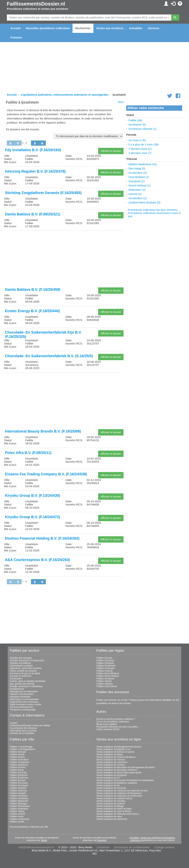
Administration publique (21, 666)
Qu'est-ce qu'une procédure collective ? (116, 719)
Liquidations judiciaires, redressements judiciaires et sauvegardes (65, 95)
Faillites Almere (17, 757)
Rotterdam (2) (137, 190)
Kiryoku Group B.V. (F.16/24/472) (32, 517)
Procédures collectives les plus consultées (117, 727)
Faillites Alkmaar (18, 752)
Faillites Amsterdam (19, 762)
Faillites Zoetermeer (20, 819)
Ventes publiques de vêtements (112, 819)
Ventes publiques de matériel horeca (114, 798)
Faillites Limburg (104, 671)
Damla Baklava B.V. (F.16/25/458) (33, 289)
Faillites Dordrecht (19, 775)
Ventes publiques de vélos (109, 816)
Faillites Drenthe (104, 658)
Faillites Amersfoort (19, 760)
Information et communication (24, 699)
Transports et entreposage (23, 710)
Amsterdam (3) (138, 173)
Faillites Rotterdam (19, 809)
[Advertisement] (65, 259)
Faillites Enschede (19, 783)
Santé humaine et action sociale (25, 704)
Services (154, 28)
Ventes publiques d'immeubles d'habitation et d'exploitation (125, 780)
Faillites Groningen (106, 668)
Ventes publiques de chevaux (111, 760)
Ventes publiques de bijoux (110, 754)
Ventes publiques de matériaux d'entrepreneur (119, 793)
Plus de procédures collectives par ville (29, 827)
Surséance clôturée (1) (142, 129)
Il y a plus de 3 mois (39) (144, 144)
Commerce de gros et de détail (25, 673)
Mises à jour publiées (107, 724)
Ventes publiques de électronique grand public (119, 773)
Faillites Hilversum (19, 796)
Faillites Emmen (18, 780)
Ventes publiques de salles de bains (114, 809)
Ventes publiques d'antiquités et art (114, 749)
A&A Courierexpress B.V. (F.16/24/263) (37, 560)
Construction (16, 679)
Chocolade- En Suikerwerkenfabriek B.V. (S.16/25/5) (49, 356)
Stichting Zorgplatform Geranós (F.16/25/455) (43, 193)
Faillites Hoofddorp (19, 798)
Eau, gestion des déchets (22, 684)
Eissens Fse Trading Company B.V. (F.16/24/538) (46, 474)
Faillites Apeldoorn (19, 765)
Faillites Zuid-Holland (107, 686)
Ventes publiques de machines (111, 788)
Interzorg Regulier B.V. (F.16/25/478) (35, 171)
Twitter (44, 840)
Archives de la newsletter (22, 733)
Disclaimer (103, 847)
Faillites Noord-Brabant (108, 673)
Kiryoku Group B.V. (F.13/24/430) (32, 495)
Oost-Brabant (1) (139, 177)
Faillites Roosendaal (20, 806)
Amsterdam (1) (138, 198)
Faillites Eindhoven (19, 778)
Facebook (102, 840)
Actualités (136, 28)
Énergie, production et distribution (26, 686)
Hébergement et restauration (24, 692)
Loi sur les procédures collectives (113, 722)
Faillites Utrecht (104, 681)
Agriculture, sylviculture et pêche (26, 668)
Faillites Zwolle (17, 822)
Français (16, 37)
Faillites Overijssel (105, 679)
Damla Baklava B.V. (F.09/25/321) (33, 214)
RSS (121, 102)
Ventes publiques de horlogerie (112, 775)
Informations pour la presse (23, 731)
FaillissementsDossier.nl (36, 4)
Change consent (164, 847)
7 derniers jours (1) (140, 149)
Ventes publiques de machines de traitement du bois (122, 791)
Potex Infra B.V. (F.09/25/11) (28, 453)
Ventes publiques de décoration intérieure (117, 770)
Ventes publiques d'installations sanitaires (117, 783)
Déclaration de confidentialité (132, 847)
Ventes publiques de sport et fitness (114, 811)
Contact (14, 723)
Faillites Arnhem (18, 767)
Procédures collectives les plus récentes (153, 210)
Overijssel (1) (137, 181)
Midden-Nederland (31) (143, 164)
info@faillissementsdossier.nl (36, 847)
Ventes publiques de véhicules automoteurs (118, 814)
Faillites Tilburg (17, 811)
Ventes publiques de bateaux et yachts (115, 752)
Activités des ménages (21, 658)
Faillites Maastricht (19, 801)
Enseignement (17, 689)
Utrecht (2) (135, 194)
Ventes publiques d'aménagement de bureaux (119, 747)
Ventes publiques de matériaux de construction (119, 796)
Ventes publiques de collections (112, 762)
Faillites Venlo (17, 816)
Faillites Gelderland (106, 666)
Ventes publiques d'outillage (110, 806)
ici (139, 700)
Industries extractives (20, 697)
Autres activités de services (23, 671)
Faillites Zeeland (104, 684)
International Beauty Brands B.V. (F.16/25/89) (43, 431)
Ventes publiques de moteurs (111, 804)
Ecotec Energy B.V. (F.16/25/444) (32, 311)
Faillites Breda (17, 770)
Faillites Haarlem (18, 788)
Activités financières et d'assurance (27, 661)
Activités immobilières (20, 663)
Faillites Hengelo (18, 793)
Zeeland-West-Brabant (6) (144, 202)
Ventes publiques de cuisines (111, 765)
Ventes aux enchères (110, 28)
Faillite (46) (135, 120)
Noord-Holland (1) (139, 185)
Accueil (15, 28)
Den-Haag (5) (137, 168)
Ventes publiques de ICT (108, 778)
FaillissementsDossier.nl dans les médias (30, 725)
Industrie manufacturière (22, 694)
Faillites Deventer (18, 773)
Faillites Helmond (18, 791)
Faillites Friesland (105, 663)
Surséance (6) (137, 125)
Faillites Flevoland (105, 661)
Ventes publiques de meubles (111, 801)
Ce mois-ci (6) (137, 140)
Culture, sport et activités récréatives (28, 681)
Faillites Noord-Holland (108, 676)
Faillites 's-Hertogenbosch (23, 749)
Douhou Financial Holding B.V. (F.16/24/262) (42, 538)
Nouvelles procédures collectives (48, 28)
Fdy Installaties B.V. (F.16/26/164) (33, 150)
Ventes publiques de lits (108, 785)
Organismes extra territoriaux (24, 702)
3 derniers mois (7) (140, 153)
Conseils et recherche (20, 676)
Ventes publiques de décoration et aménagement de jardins (126, 767)
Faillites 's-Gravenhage (21, 747)
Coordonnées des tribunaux (23, 728)
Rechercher (83, 28)
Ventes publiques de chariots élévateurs (116, 757)
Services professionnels (22, 707)
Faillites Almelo (17, 754)
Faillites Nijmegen (19, 804)
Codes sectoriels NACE (108, 729)
